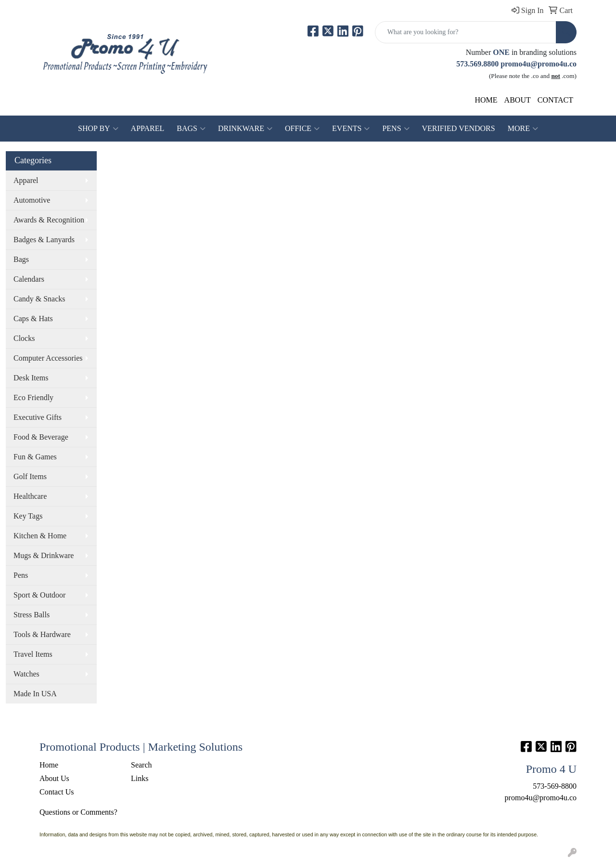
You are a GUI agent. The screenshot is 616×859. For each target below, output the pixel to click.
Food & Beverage (41, 437)
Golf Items (30, 476)
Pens (396, 129)
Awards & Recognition (49, 220)
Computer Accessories (48, 358)
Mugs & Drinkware (44, 555)
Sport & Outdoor (39, 595)
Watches (26, 674)
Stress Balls (32, 615)
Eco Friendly (33, 397)
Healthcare (30, 496)
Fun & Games (35, 457)
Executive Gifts (38, 417)
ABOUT (518, 100)
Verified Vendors (459, 128)
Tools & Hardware (42, 634)
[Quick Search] (466, 32)
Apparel (148, 128)
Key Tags (28, 516)
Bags (191, 129)
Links (140, 778)
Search (141, 765)
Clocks (24, 338)
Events (351, 129)
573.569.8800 (477, 64)
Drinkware (245, 129)
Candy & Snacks (39, 299)
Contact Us (57, 792)
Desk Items (31, 378)
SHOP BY (98, 129)
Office (302, 129)
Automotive (32, 200)
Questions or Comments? (78, 812)
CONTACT (555, 100)
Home (49, 765)
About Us (54, 778)
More (523, 129)
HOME (486, 100)
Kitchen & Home (40, 536)
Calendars (29, 279)
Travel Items (33, 654)
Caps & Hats (33, 319)
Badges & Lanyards (44, 240)
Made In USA (35, 694)
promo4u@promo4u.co (539, 64)
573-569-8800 (555, 786)
